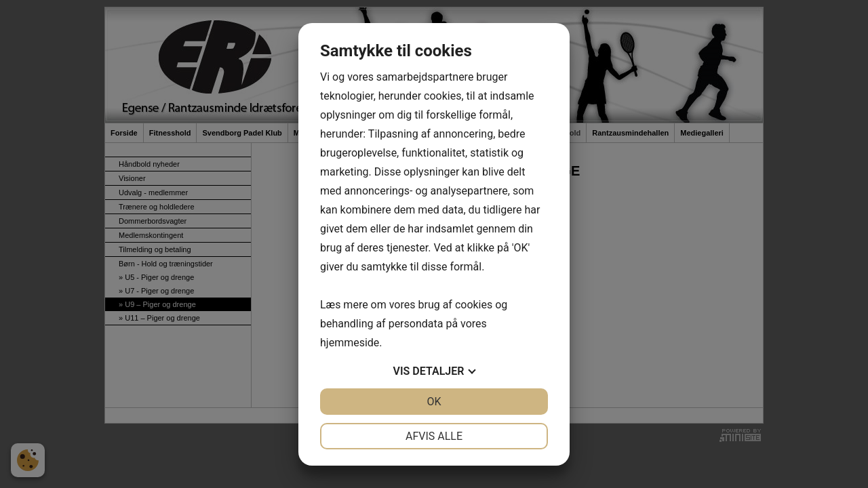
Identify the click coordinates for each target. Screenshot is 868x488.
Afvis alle (434, 436)
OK (434, 402)
